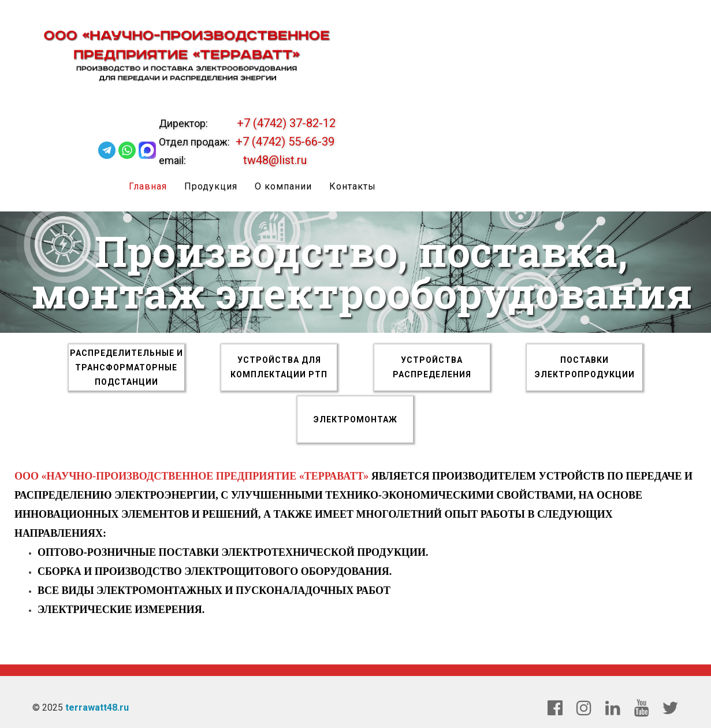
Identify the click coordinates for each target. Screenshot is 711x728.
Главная (148, 186)
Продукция (211, 186)
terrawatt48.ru (97, 707)
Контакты (353, 186)
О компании (284, 186)
